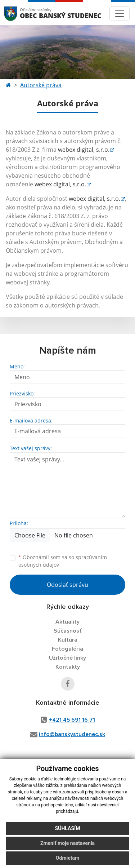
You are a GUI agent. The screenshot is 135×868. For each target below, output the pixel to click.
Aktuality (67, 622)
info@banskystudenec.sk (72, 734)
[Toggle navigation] (120, 14)
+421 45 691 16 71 (72, 720)
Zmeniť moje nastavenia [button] (67, 843)
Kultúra (68, 640)
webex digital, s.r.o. (84, 150)
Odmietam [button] (67, 858)
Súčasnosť (68, 631)
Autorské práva (41, 85)
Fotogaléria (67, 649)
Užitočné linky (67, 658)
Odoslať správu (67, 585)
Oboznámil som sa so (63, 561)
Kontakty (68, 667)
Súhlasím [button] (68, 828)
